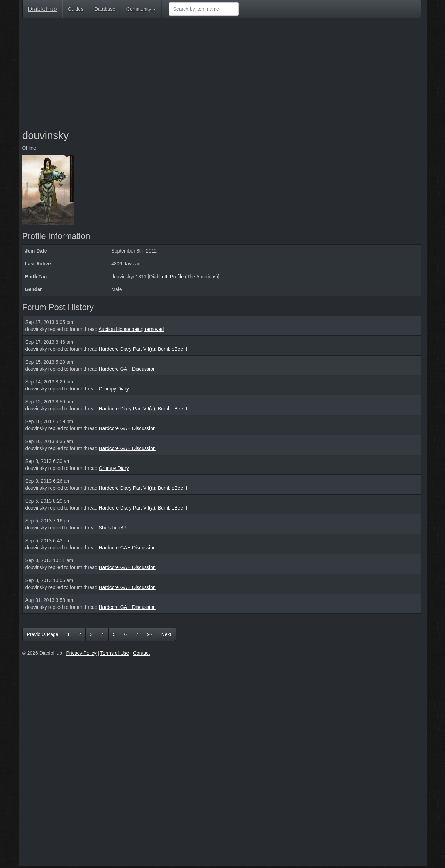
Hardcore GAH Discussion (127, 369)
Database (105, 9)
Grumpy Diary (114, 389)
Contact (141, 653)
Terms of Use (115, 653)
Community (141, 9)
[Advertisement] (222, 74)
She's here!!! (112, 528)
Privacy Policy (81, 653)
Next (166, 634)
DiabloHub (43, 8)
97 (150, 634)
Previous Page (43, 634)
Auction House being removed (131, 329)
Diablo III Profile (166, 277)
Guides (76, 9)
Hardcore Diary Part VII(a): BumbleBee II (143, 349)
